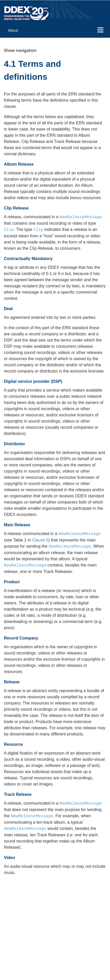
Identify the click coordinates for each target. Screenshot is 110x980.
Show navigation (20, 50)
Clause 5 (40, 540)
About (13, 30)
